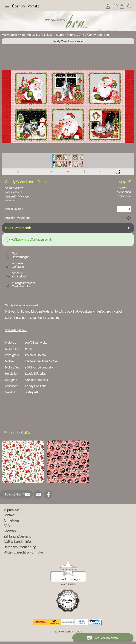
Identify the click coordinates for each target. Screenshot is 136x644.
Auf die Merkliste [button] (18, 218)
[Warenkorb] (122, 6)
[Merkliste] (115, 6)
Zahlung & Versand (17, 536)
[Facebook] (48, 494)
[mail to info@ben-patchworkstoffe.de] (38, 494)
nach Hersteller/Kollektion (36, 35)
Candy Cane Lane (99, 35)
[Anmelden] (108, 6)
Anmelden (11, 520)
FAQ (7, 526)
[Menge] (124, 209)
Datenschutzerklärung (20, 547)
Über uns (19, 6)
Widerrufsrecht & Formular (23, 552)
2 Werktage (17, 196)
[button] (7, 6)
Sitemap (10, 531)
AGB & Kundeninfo (17, 542)
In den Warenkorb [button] (18, 228)
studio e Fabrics (66, 35)
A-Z (82, 35)
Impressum (12, 510)
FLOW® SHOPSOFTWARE (68, 632)
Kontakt (33, 6)
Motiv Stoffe (9, 35)
